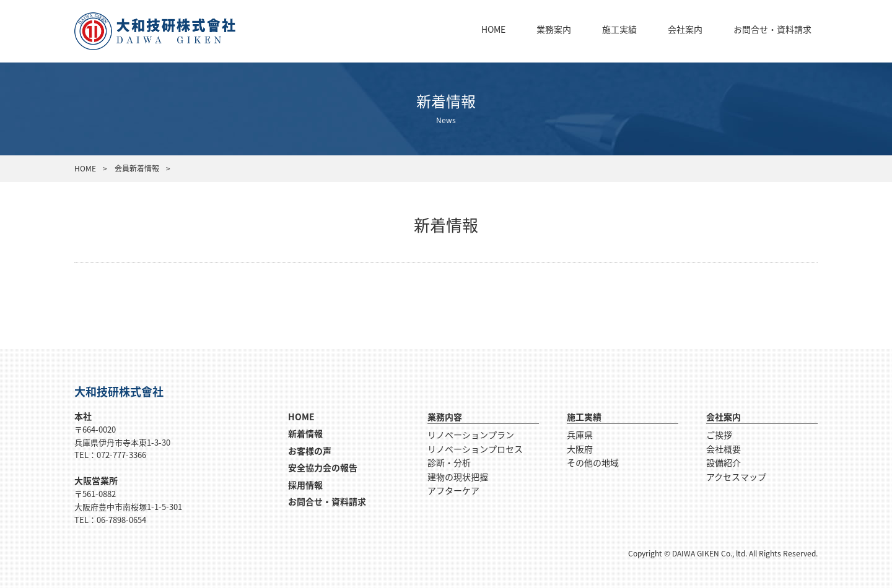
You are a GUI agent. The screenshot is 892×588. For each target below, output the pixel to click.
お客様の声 (310, 451)
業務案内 (554, 29)
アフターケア (453, 490)
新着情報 (305, 433)
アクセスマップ (736, 477)
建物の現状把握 (458, 477)
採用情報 (305, 485)
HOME (493, 29)
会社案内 (685, 29)
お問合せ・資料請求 (772, 29)
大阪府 (580, 449)
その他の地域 (593, 462)
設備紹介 (724, 462)
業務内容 (445, 417)
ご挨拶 (719, 435)
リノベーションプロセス (475, 449)
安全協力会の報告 (323, 467)
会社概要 (724, 449)
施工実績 (619, 29)
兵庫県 (580, 435)
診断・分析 (449, 462)
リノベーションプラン (471, 435)
